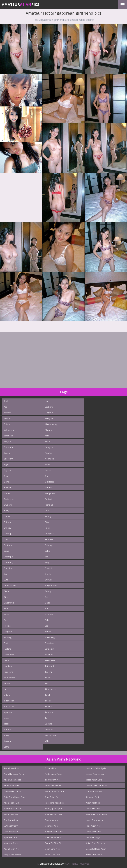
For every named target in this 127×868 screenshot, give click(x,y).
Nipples (49, 453)
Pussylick (49, 534)
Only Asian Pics (52, 797)
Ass (5, 407)
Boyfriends (9, 499)
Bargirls (7, 441)
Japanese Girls (11, 843)
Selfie (48, 551)
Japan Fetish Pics (53, 837)
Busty (6, 511)
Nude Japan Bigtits (54, 808)
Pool (47, 511)
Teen (47, 678)
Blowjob (8, 487)
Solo (47, 620)
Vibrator (49, 729)
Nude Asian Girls (12, 785)
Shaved (48, 568)
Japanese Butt (10, 837)
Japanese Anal (52, 826)
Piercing (49, 505)
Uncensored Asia (94, 791)
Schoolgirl (50, 545)
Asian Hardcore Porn (14, 774)
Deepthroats (10, 585)
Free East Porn (11, 832)
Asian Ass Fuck (93, 803)
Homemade (10, 678)
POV (47, 522)
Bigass (7, 464)
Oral (47, 476)
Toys (47, 718)
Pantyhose (50, 493)
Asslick (7, 418)
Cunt (6, 574)
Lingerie (49, 413)
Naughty (49, 447)
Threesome (51, 689)
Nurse (48, 470)
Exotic (7, 608)
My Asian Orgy (93, 837)
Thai (47, 683)
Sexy (47, 562)
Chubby (7, 528)
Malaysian (50, 418)
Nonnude (49, 459)
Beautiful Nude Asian (96, 849)
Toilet (48, 701)
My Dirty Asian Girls (13, 808)
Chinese (8, 522)
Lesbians (49, 407)
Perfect (49, 499)
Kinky (6, 735)
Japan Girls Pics (52, 849)
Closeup (8, 534)
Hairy (6, 660)
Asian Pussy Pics (11, 768)
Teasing (49, 672)
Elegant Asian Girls (54, 832)
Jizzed (7, 724)
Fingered (8, 632)
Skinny (48, 591)
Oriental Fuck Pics (12, 791)
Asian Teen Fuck (12, 803)
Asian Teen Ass (11, 814)
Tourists (49, 712)
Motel (48, 441)
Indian (7, 695)
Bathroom (9, 447)
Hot (5, 689)
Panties (48, 487)
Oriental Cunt (93, 797)
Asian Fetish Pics (12, 849)
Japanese (8, 712)
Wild (47, 741)
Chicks (7, 516)
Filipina (7, 626)
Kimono (8, 729)
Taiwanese (50, 660)
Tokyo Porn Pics (53, 780)
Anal (6, 401)
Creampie (9, 557)
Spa (47, 626)
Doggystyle (9, 603)
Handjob (8, 666)
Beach (7, 453)
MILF (47, 436)
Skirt (47, 597)
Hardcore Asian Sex (54, 803)
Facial (6, 614)
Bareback (8, 436)
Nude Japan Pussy (53, 774)
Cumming (8, 562)
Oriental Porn (51, 768)
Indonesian (9, 701)
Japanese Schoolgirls (96, 768)
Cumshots (9, 568)
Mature (48, 430)
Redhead (49, 539)
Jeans (6, 718)
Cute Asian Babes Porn (15, 797)
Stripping (49, 649)
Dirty (6, 597)
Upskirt (48, 724)
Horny (7, 683)
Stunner (49, 655)
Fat (5, 620)
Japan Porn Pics (93, 832)
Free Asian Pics (93, 826)
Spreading (50, 637)
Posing (48, 516)
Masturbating (51, 424)
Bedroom (8, 459)
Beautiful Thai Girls (54, 843)
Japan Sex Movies (94, 820)
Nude (48, 464)
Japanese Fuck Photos (96, 785)
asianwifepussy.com (96, 774)
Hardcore (8, 672)
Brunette (8, 505)
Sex (47, 557)
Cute (6, 580)
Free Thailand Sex (54, 814)
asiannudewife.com (54, 791)
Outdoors (49, 482)
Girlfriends (9, 655)
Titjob (48, 695)
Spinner (49, 632)
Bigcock (7, 470)
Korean (7, 741)
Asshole (7, 413)
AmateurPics (20, 4)
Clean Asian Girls (94, 780)
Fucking (7, 649)
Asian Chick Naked (12, 780)
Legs (47, 401)
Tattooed (49, 666)
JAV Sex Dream (11, 826)
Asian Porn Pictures (95, 843)
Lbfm (6, 747)
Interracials (9, 706)
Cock (6, 539)
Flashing (8, 637)
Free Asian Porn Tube (96, 814)
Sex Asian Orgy (11, 820)
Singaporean (51, 585)
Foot (6, 643)
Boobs (7, 493)
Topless (49, 706)
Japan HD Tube (93, 808)
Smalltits (49, 614)
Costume (8, 545)
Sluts (47, 608)
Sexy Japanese (52, 820)
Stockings (49, 643)
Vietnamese (51, 735)
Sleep (48, 603)
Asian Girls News (94, 855)
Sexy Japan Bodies (12, 855)
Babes (7, 424)
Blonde (7, 482)
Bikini (6, 476)
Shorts (48, 574)
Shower (49, 580)
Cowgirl (7, 551)
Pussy (48, 528)
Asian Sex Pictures (54, 785)
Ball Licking (9, 430)
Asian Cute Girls (52, 855)
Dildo (6, 591)
